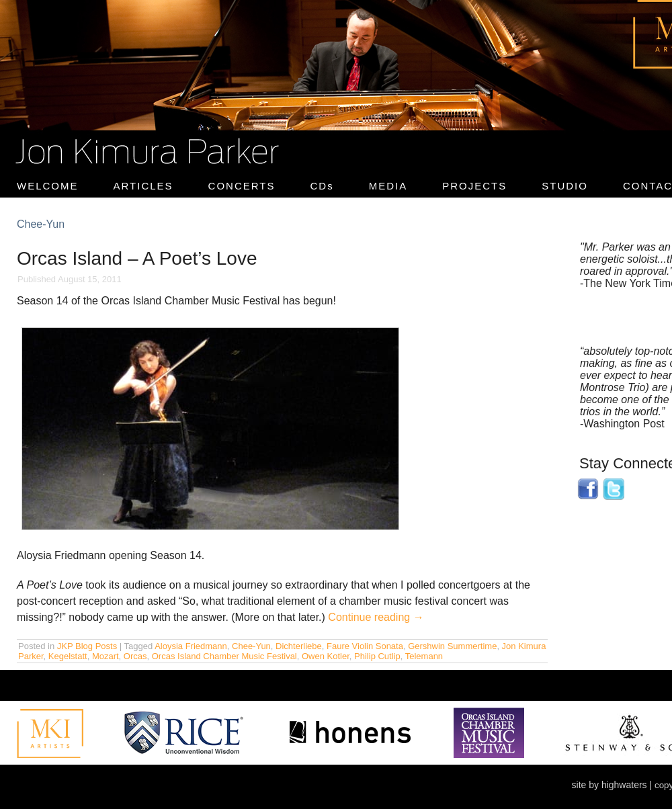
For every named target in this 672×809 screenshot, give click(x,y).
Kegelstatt (68, 656)
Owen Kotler (326, 656)
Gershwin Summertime (452, 646)
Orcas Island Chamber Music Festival (224, 656)
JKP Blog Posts (87, 646)
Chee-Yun (251, 646)
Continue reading (376, 617)
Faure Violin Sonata (365, 646)
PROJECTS (474, 186)
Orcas (135, 656)
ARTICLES (143, 186)
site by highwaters (610, 785)
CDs (322, 186)
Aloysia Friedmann (191, 646)
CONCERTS (242, 186)
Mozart (106, 656)
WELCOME (48, 186)
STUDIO (565, 186)
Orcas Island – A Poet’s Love (137, 258)
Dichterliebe (299, 646)
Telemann (424, 656)
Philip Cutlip (377, 656)
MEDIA (388, 186)
